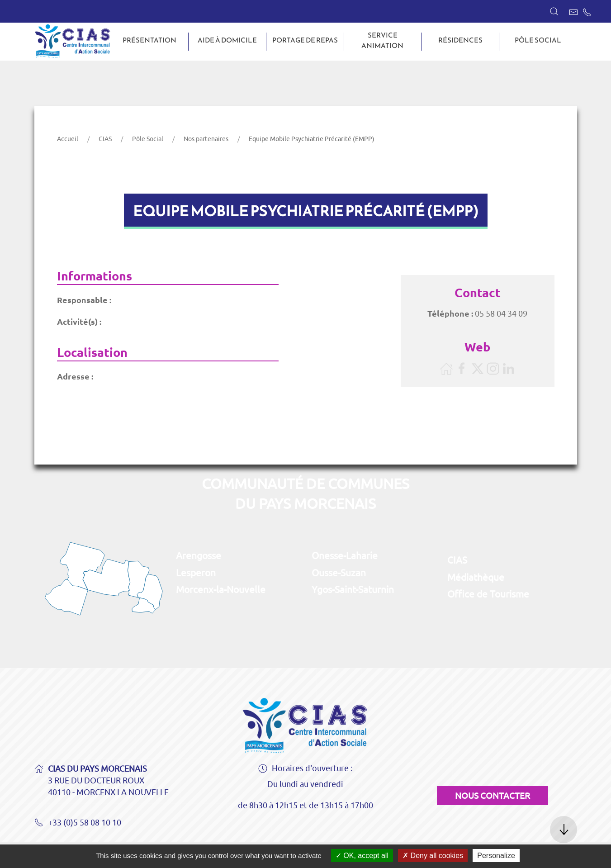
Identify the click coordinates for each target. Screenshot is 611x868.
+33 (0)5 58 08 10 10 (78, 823)
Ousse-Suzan (339, 573)
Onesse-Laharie (345, 555)
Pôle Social (538, 40)
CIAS (105, 139)
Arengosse (199, 555)
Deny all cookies (433, 856)
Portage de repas (305, 40)
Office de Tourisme (488, 594)
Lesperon (196, 573)
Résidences (460, 40)
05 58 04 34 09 (501, 314)
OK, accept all (362, 856)
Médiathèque (476, 577)
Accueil (68, 139)
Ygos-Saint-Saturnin (353, 589)
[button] (554, 11)
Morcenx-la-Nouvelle (221, 589)
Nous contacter (493, 796)
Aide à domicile (227, 40)
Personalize (496, 856)
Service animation (382, 40)
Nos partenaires (206, 139)
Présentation (149, 40)
